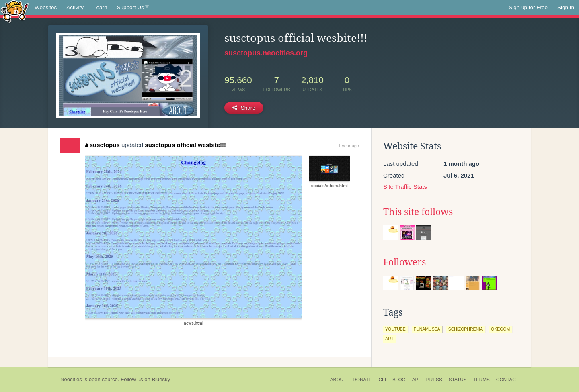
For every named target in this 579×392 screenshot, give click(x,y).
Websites (46, 7)
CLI (382, 380)
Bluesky (161, 379)
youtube (395, 329)
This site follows (418, 212)
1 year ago (349, 146)
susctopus (103, 145)
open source (103, 379)
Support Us (133, 8)
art (389, 339)
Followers (404, 262)
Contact (507, 380)
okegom (500, 329)
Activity (75, 7)
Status (458, 380)
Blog (399, 380)
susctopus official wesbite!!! (185, 145)
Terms (481, 380)
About (338, 380)
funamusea (427, 329)
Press (434, 380)
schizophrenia (466, 329)
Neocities (71, 379)
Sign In (566, 7)
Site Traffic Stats (405, 187)
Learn (100, 7)
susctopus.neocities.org (266, 53)
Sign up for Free (528, 7)
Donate (362, 380)
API (416, 380)
